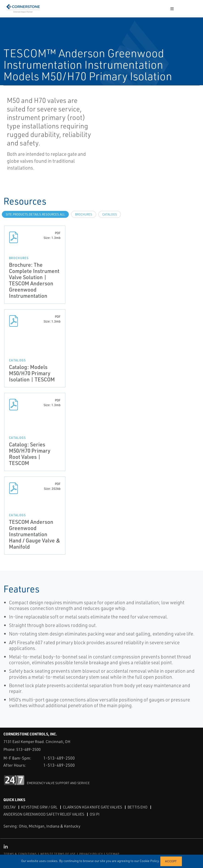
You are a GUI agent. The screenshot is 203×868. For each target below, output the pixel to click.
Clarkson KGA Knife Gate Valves (92, 807)
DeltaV (10, 807)
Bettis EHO (138, 807)
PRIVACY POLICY (91, 854)
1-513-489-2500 (59, 758)
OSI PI (95, 814)
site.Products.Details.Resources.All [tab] (35, 214)
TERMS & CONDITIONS (20, 854)
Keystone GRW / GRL (39, 807)
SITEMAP (113, 854)
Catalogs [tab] (110, 214)
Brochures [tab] (84, 214)
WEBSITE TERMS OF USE (58, 854)
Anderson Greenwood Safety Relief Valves (44, 814)
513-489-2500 (28, 749)
